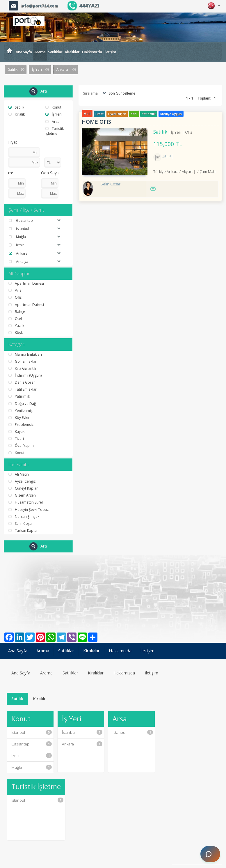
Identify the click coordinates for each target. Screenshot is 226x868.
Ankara (82, 744)
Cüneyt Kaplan (23, 488)
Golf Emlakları (23, 361)
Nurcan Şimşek (24, 517)
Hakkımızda (92, 52)
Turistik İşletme (55, 131)
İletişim (110, 52)
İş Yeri (54, 114)
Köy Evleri (19, 418)
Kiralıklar (72, 52)
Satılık (16, 107)
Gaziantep (32, 744)
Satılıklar (55, 52)
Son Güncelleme (118, 93)
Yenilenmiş (21, 411)
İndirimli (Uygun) (25, 375)
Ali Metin (19, 474)
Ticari (16, 439)
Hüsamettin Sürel (26, 502)
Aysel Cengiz (22, 481)
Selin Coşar (21, 524)
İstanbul (32, 732)
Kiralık (17, 114)
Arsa (52, 122)
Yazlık (16, 326)
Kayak (16, 432)
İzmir (32, 756)
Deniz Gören (22, 382)
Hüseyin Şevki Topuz (29, 510)
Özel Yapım (21, 445)
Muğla (32, 767)
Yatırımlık (19, 396)
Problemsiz (21, 425)
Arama (40, 52)
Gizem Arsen (22, 495)
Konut (53, 107)
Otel (15, 319)
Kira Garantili (22, 368)
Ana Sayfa (24, 52)
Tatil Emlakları (23, 389)
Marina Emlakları (25, 354)
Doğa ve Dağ (22, 404)
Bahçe (17, 312)
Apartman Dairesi (26, 283)
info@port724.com (39, 6)
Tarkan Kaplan (23, 530)
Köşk (16, 333)
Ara (38, 91)
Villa (15, 290)
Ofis (15, 297)
